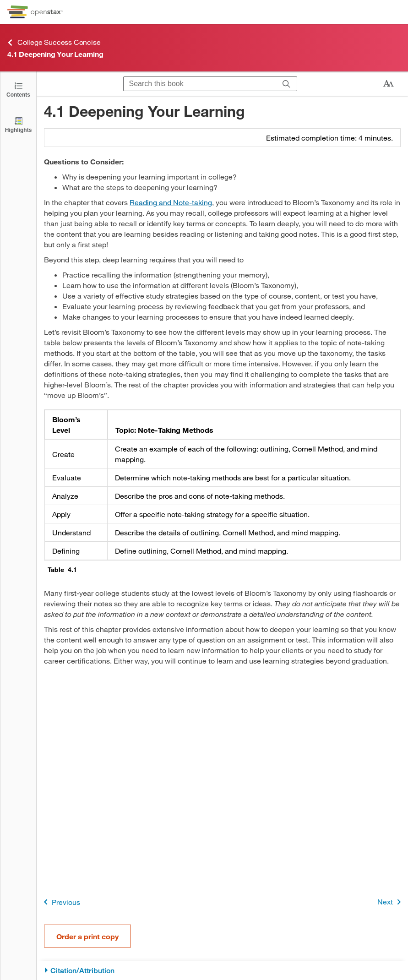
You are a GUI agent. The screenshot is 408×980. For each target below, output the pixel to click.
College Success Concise (54, 42)
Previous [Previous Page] (60, 902)
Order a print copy (87, 936)
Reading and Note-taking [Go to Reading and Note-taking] (171, 202)
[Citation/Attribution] (222, 971)
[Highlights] (18, 124)
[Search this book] (200, 84)
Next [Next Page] (391, 902)
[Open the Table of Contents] (18, 89)
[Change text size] (388, 84)
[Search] (286, 84)
